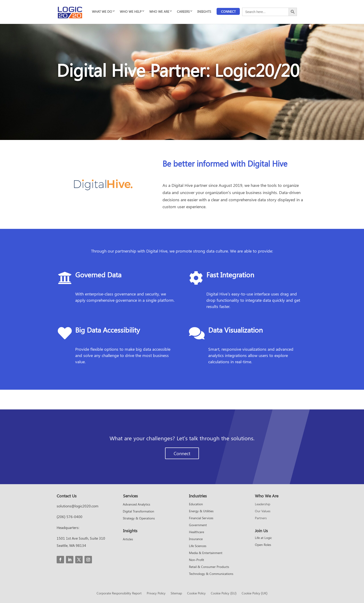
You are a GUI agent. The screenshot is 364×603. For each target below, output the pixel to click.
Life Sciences (198, 546)
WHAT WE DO (102, 11)
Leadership (263, 504)
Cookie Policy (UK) (255, 593)
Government (198, 525)
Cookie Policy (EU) (224, 593)
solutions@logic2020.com (78, 506)
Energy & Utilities (201, 511)
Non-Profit (197, 560)
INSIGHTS (204, 11)
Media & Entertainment (206, 553)
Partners (261, 518)
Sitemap (176, 593)
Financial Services (201, 518)
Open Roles (263, 545)
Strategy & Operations (139, 519)
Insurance (196, 539)
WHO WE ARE (159, 11)
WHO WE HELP (131, 11)
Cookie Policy (196, 593)
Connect (228, 11)
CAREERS (183, 11)
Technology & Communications (211, 574)
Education (196, 504)
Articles (128, 539)
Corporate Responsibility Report (119, 593)
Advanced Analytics (136, 505)
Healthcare (197, 532)
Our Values (263, 511)
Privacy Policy (156, 593)
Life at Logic (263, 538)
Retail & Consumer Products (209, 567)
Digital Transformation (138, 512)
